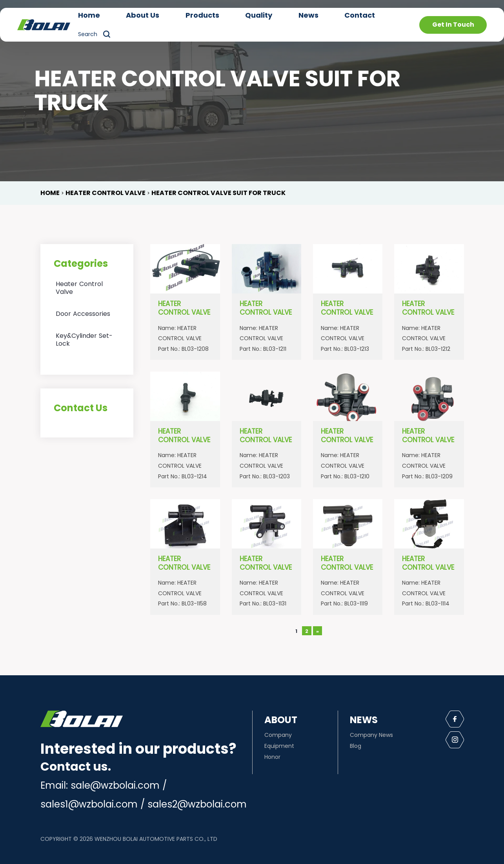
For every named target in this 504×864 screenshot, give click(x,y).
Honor (272, 757)
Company (278, 735)
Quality (259, 15)
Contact (360, 15)
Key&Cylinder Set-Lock (84, 340)
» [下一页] (318, 631)
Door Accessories (83, 314)
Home (89, 15)
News (308, 15)
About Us (143, 15)
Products (202, 15)
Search (88, 34)
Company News (371, 735)
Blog (356, 746)
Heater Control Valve (79, 288)
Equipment (279, 746)
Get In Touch (453, 25)
